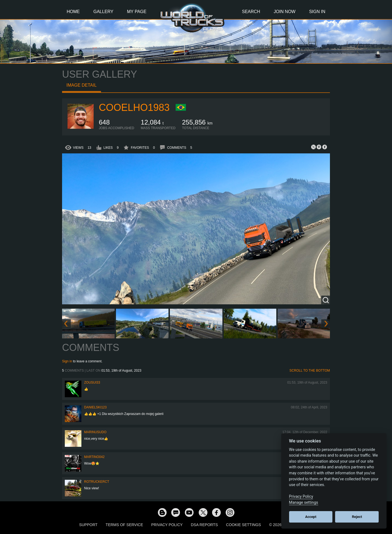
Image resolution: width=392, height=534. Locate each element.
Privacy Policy (167, 525)
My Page (137, 12)
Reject (357, 517)
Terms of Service (124, 525)
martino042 (94, 457)
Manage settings (304, 503)
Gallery (103, 12)
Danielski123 (95, 407)
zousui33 (92, 383)
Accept (311, 517)
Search (251, 12)
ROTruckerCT (97, 482)
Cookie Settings (243, 525)
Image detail (82, 85)
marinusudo (95, 432)
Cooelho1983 (134, 107)
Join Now (284, 12)
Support (88, 525)
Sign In (317, 12)
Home (73, 12)
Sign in (67, 361)
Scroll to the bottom (310, 371)
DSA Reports (204, 525)
